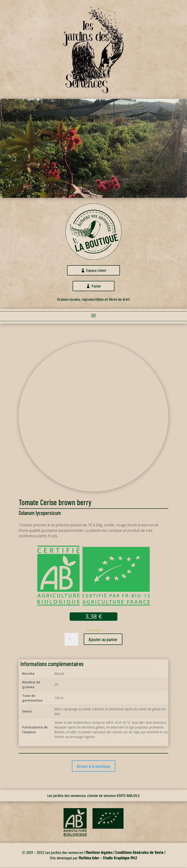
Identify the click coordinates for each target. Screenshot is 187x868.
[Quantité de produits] (71, 640)
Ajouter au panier (103, 640)
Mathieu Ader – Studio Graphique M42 (108, 858)
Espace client (96, 270)
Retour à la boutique (94, 766)
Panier (96, 286)
